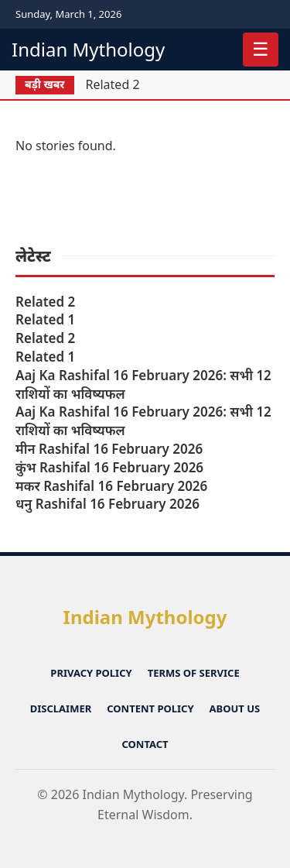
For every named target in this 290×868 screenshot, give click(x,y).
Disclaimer (61, 708)
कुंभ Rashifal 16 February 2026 (109, 467)
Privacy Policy (91, 673)
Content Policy (150, 708)
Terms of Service (194, 673)
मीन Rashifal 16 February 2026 (109, 449)
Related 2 (113, 84)
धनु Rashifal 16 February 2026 (107, 504)
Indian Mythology (88, 49)
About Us (235, 708)
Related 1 (45, 319)
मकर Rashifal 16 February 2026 (111, 486)
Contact (145, 744)
